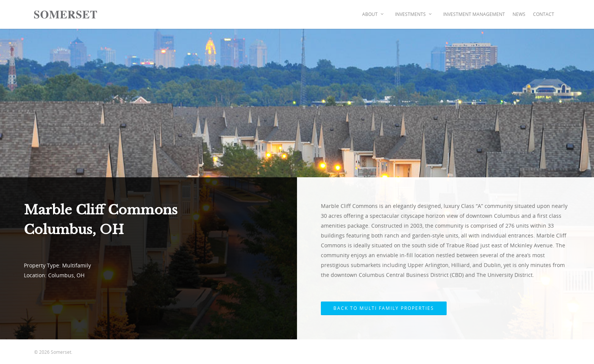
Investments (414, 14)
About (373, 14)
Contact (544, 14)
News (519, 14)
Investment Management (474, 14)
